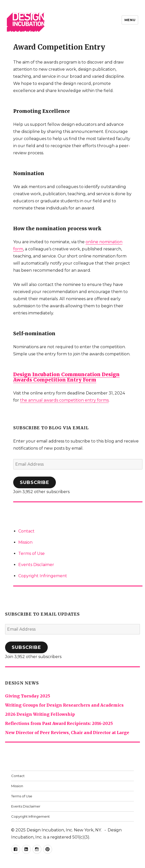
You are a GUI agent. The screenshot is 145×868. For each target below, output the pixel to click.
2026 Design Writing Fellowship (40, 714)
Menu (130, 20)
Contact (26, 531)
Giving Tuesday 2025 (28, 696)
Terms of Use (31, 553)
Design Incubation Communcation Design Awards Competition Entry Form (66, 377)
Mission (25, 542)
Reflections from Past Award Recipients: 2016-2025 (59, 723)
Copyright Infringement (43, 576)
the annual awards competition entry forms (64, 400)
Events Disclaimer (36, 565)
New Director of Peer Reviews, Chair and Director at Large (67, 733)
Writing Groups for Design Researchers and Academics (64, 705)
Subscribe (35, 482)
